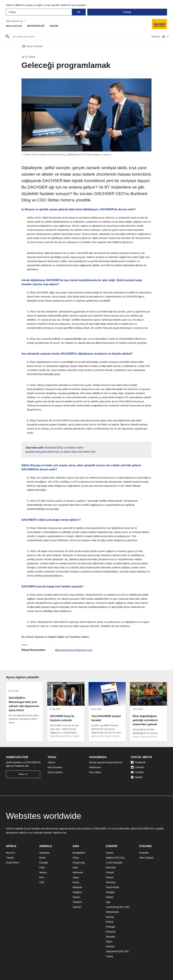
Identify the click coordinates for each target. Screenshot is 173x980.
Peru (42, 877)
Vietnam (77, 907)
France (110, 877)
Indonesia (78, 872)
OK (79, 12)
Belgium (110, 858)
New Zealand (146, 858)
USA (42, 882)
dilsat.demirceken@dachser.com (74, 650)
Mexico (43, 872)
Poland (110, 922)
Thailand (77, 902)
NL (122, 858)
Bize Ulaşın (95, 772)
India (75, 868)
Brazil (42, 858)
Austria (110, 853)
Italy (108, 902)
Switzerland (112, 951)
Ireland (110, 897)
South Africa (12, 863)
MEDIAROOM (14, 26)
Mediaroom (95, 767)
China (76, 858)
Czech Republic (114, 863)
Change (127, 12)
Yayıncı (52, 762)
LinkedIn (137, 767)
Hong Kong (78, 863)
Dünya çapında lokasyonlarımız (106, 762)
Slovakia (110, 937)
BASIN (55, 26)
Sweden (110, 946)
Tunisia (10, 858)
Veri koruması (55, 767)
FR (118, 858)
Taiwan (76, 897)
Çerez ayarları (55, 772)
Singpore (77, 892)
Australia (144, 853)
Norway (110, 917)
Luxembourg (113, 907)
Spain (109, 942)
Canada (43, 863)
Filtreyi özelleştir (32, 46)
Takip (155, 37)
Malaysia (77, 887)
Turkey (110, 956)
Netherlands (112, 912)
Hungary (110, 892)
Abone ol (23, 774)
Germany (111, 882)
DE (127, 907)
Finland (110, 872)
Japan (76, 877)
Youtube (137, 772)
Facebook (138, 762)
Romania (111, 932)
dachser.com (60, 833)
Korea (76, 882)
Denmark (111, 868)
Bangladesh (79, 853)
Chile (42, 868)
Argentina (44, 853)
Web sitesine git (16, 21)
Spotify (137, 777)
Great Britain (113, 887)
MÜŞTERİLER (37, 26)
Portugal (110, 927)
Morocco (11, 853)
